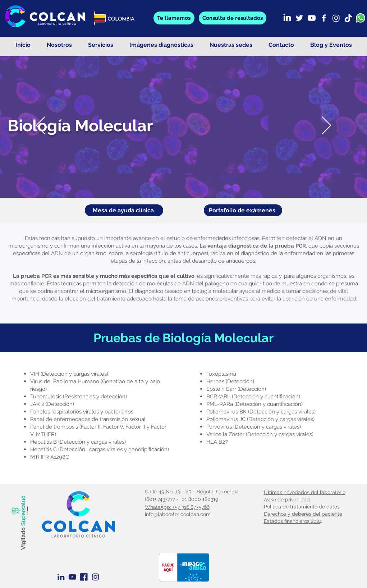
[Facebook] (324, 18)
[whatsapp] (361, 18)
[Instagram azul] (95, 577)
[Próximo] (327, 126)
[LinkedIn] (287, 18)
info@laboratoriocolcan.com (178, 514)
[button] (233, 18)
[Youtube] (312, 18)
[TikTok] (348, 18)
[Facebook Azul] (84, 577)
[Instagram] (336, 18)
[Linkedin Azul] (61, 577)
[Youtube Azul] (72, 577)
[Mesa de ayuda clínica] (124, 210)
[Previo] (40, 126)
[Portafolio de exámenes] (243, 210)
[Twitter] (299, 18)
